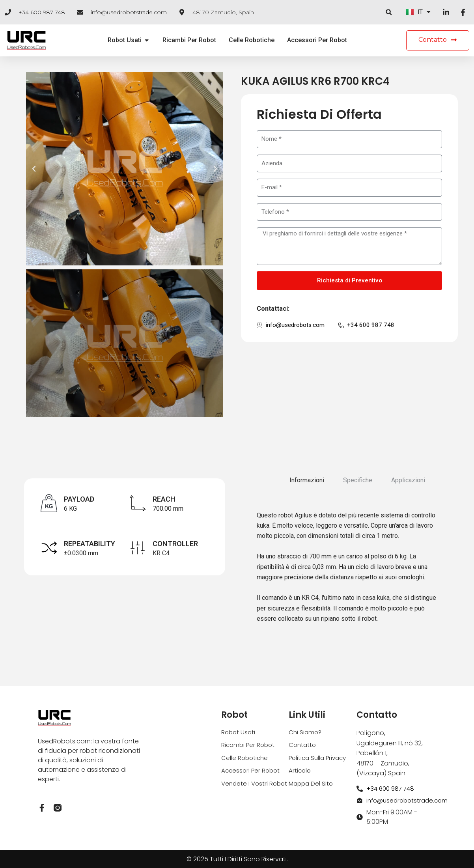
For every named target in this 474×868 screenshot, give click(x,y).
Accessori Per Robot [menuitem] (317, 40)
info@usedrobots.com (296, 326)
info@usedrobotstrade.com (129, 12)
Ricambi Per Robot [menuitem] (189, 40)
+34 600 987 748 (42, 12)
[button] (388, 12)
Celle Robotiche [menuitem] (252, 40)
